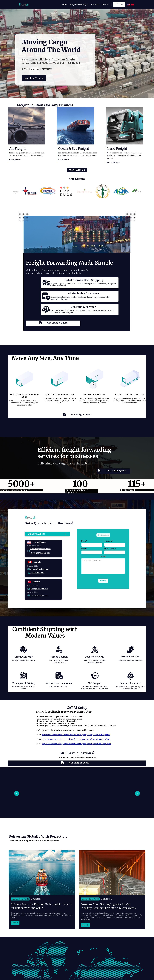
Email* (84, 549)
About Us (95, 4)
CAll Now (119, 4)
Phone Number (110, 549)
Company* (109, 541)
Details (103, 557)
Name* (84, 541)
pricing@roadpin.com (39, 589)
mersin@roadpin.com (39, 595)
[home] (25, 5)
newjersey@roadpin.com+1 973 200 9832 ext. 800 (40, 551)
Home (65, 4)
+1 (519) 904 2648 (37, 573)
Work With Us (77, 174)
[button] (17, 793)
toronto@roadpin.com (39, 569)
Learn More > (15, 160)
